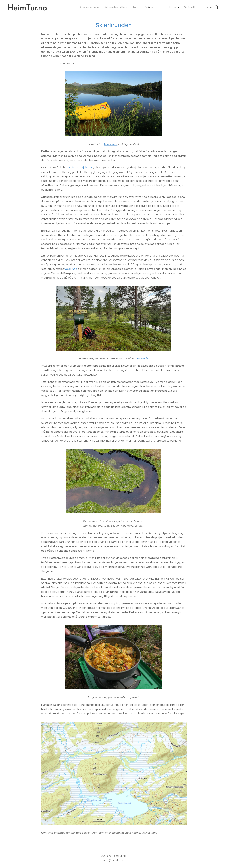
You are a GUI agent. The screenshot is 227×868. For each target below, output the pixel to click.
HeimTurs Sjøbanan (81, 167)
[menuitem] (158, 7)
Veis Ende (71, 269)
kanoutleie (111, 144)
